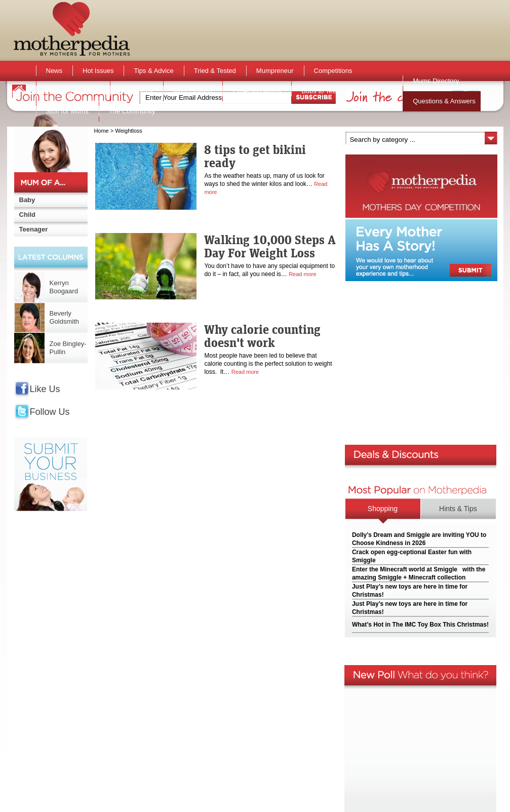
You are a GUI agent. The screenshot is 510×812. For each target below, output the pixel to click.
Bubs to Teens (322, 91)
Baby (27, 200)
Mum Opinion (193, 91)
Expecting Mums (257, 91)
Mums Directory (436, 81)
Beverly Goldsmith (65, 317)
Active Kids (136, 91)
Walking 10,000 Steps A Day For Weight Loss (270, 246)
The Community (132, 111)
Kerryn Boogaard (64, 287)
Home (101, 131)
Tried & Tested (215, 71)
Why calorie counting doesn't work (262, 336)
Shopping (383, 509)
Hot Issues (98, 71)
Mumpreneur (275, 71)
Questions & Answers (444, 101)
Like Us (45, 389)
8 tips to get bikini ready (255, 156)
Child (28, 215)
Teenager (34, 229)
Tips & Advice (153, 71)
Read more (302, 274)
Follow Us (50, 412)
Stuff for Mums (67, 111)
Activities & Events (73, 91)
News (54, 71)
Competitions (333, 71)
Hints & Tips (458, 509)
